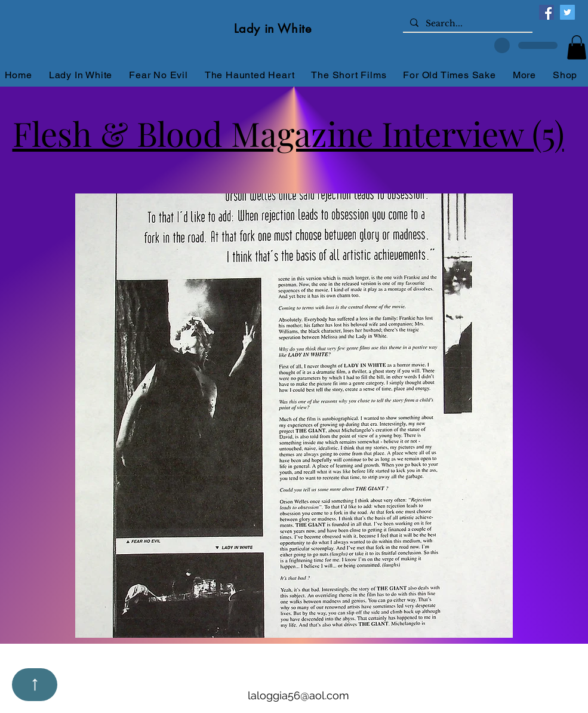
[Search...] (467, 24)
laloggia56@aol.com (298, 695)
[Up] (35, 685)
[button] (577, 47)
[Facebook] (547, 12)
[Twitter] (567, 12)
